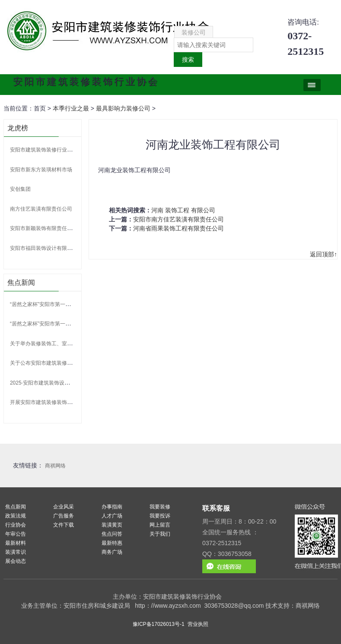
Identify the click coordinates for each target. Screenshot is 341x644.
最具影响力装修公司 (123, 108)
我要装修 (160, 507)
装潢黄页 (112, 525)
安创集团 (20, 189)
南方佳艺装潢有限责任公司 (41, 209)
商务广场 (112, 552)
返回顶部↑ (323, 254)
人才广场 (112, 516)
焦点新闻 (16, 507)
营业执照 (198, 624)
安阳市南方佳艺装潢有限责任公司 (178, 219)
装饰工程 (177, 210)
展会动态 (16, 561)
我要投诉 (160, 516)
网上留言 (160, 525)
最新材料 (16, 543)
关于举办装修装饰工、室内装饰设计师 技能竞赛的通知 (73, 344)
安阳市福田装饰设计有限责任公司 (49, 248)
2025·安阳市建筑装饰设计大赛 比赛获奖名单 (61, 383)
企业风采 (64, 507)
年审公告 (16, 534)
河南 (157, 210)
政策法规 (16, 516)
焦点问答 (112, 534)
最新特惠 (112, 543)
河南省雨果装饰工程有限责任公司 (178, 228)
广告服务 (64, 516)
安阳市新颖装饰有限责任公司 (44, 228)
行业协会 (16, 525)
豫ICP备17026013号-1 (159, 624)
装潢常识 (16, 552)
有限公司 (203, 210)
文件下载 (64, 525)
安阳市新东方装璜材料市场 (41, 170)
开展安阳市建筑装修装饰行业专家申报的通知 (62, 402)
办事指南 (112, 507)
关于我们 (160, 534)
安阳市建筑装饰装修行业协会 (44, 150)
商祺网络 (55, 466)
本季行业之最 (71, 108)
